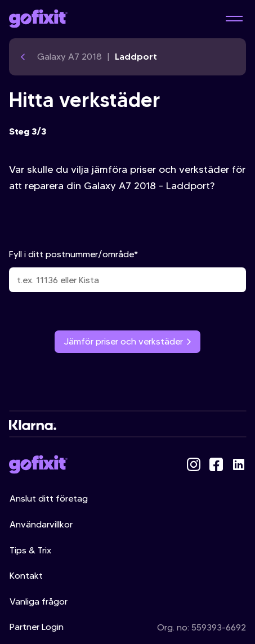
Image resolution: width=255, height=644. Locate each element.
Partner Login (37, 627)
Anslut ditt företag (49, 498)
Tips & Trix (30, 550)
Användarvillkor (41, 524)
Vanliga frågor (39, 601)
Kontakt (26, 576)
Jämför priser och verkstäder (127, 341)
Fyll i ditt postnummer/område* (127, 270)
